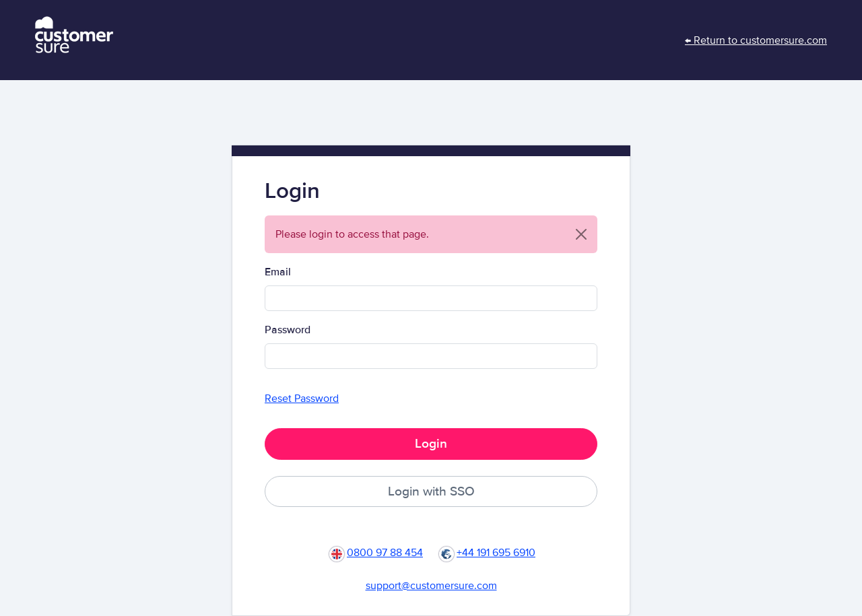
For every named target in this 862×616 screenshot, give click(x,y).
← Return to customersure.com (756, 40)
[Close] (581, 234)
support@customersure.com (431, 586)
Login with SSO (431, 491)
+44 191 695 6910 (496, 553)
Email (278, 272)
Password (288, 330)
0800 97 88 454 (385, 553)
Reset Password (302, 399)
